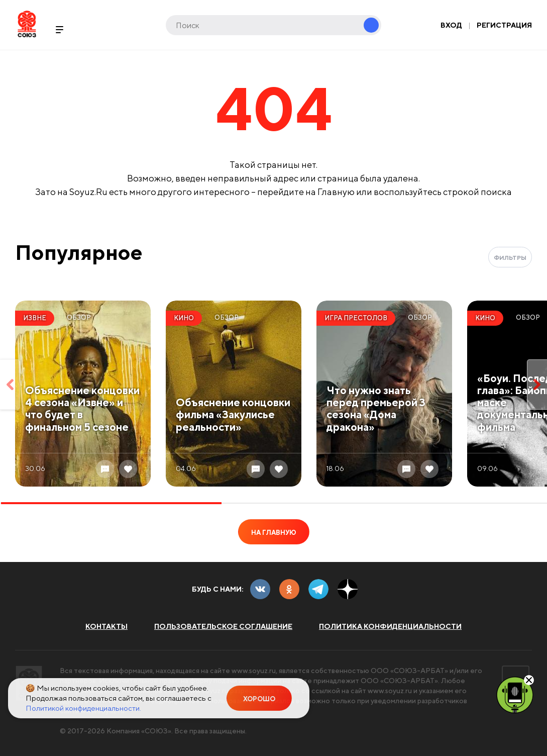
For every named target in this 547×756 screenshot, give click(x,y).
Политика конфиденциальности (390, 626)
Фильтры (510, 258)
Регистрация (504, 25)
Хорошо (259, 699)
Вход (451, 25)
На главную (274, 533)
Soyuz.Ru (27, 24)
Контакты (106, 626)
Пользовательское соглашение (223, 626)
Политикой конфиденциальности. (83, 708)
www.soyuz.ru (254, 671)
